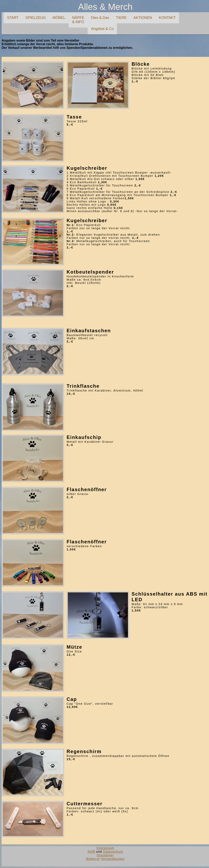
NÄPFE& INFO (78, 20)
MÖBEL (59, 18)
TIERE (121, 18)
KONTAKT (167, 18)
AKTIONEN (143, 18)
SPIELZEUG (36, 18)
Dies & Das (100, 18)
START (13, 18)
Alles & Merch (105, 7)
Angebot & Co (102, 29)
